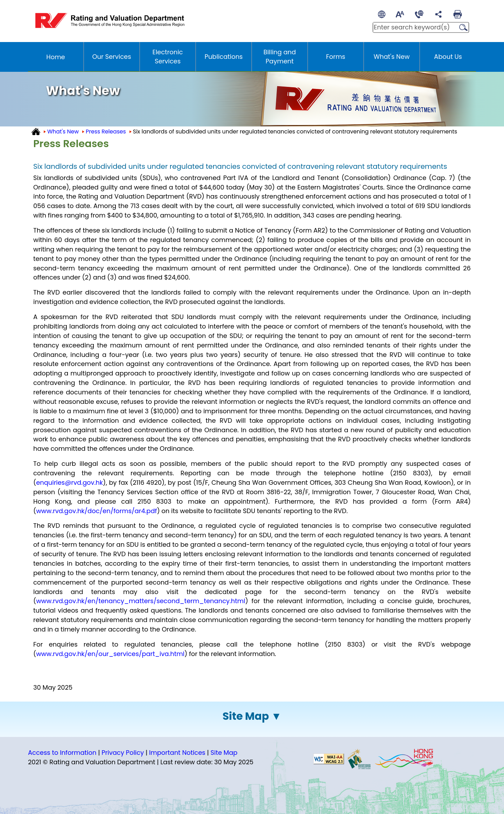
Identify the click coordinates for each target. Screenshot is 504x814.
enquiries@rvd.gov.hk (69, 482)
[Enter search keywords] (414, 27)
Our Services (111, 57)
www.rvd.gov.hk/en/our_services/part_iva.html (110, 654)
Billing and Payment (280, 57)
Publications (224, 57)
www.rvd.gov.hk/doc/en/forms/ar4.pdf (96, 511)
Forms (336, 57)
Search (461, 28)
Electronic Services (168, 57)
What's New (392, 57)
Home (55, 57)
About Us (448, 57)
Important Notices (177, 753)
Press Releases (106, 132)
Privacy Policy (123, 753)
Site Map (246, 716)
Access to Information (62, 753)
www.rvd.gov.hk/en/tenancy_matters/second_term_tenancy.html (141, 601)
